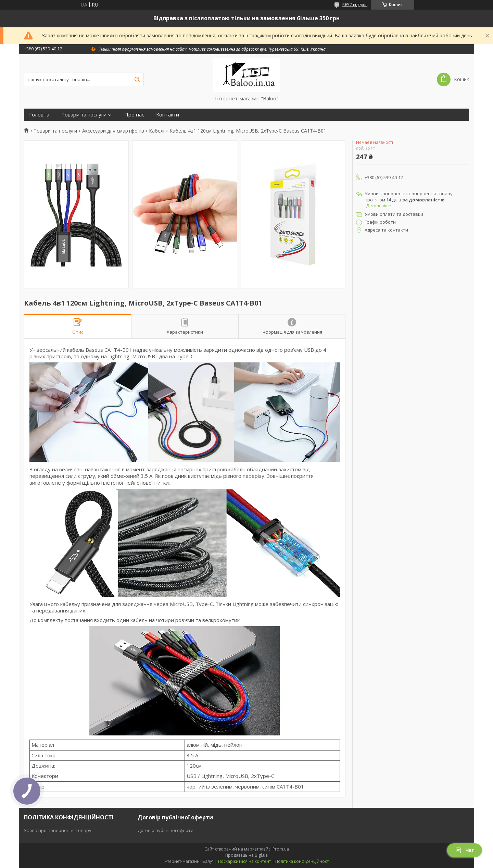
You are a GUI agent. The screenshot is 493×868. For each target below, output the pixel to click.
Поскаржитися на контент (244, 861)
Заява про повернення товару (58, 830)
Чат (465, 850)
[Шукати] (137, 79)
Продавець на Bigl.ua (246, 855)
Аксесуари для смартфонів (113, 131)
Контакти (168, 115)
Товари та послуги (84, 115)
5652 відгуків (355, 5)
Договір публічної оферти (166, 830)
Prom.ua (281, 849)
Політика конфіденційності (302, 861)
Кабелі (157, 131)
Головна (39, 115)
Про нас (134, 115)
